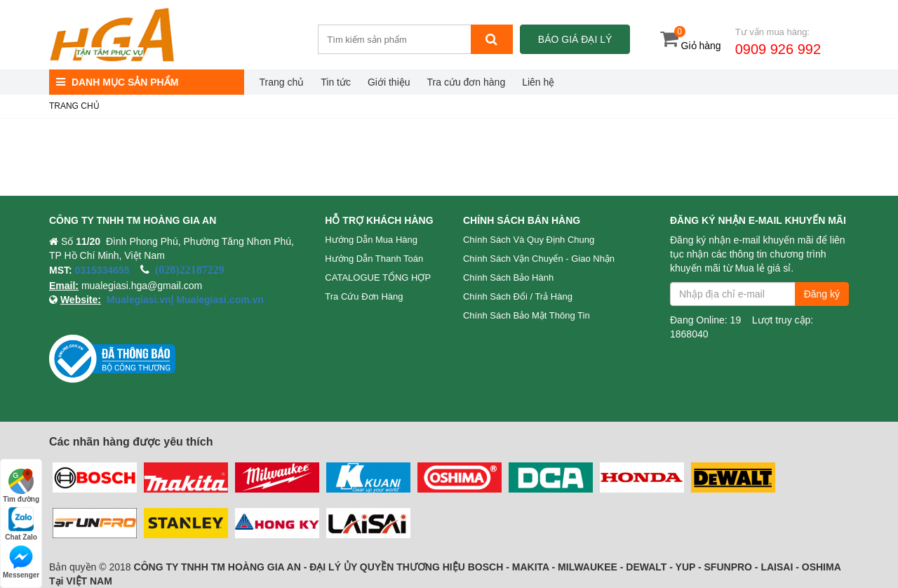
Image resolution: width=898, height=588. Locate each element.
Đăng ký (822, 294)
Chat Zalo (21, 524)
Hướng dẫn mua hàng (371, 240)
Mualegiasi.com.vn (219, 300)
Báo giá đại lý (575, 39)
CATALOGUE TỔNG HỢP (378, 278)
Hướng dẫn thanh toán (374, 259)
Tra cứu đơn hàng (467, 82)
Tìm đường (21, 486)
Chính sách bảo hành (508, 278)
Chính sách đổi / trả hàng (518, 296)
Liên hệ (538, 82)
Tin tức (336, 82)
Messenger (21, 562)
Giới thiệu (389, 82)
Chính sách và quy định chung (529, 240)
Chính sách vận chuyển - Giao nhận (539, 259)
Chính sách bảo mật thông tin (527, 315)
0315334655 (102, 270)
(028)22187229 (190, 269)
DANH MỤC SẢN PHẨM (117, 82)
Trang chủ (282, 82)
